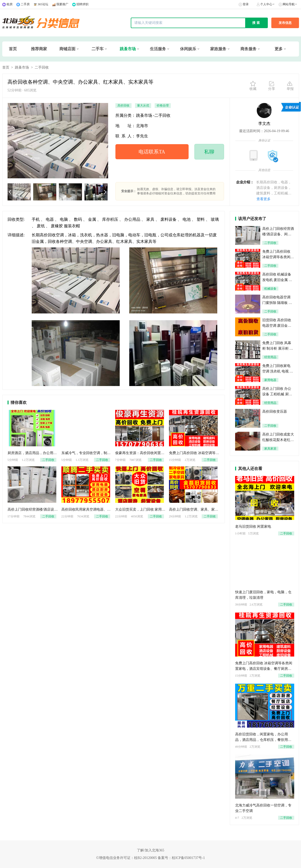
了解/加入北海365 (150, 850)
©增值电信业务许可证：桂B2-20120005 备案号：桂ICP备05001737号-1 (150, 858)
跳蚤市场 (128, 49)
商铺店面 (67, 49)
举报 (290, 86)
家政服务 (218, 49)
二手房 (25, 4)
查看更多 (264, 199)
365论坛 (43, 4)
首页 (13, 49)
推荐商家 (39, 49)
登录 (246, 4)
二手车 (98, 49)
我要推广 (62, 4)
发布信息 (285, 23)
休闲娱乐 (188, 49)
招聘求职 (82, 4)
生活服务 (158, 49)
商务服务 (248, 49)
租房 (10, 4)
